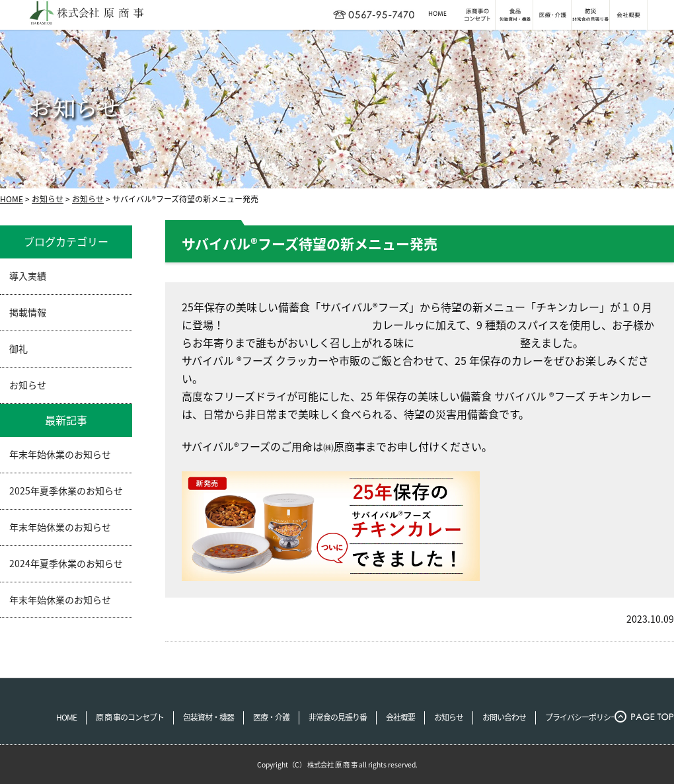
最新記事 (66, 420)
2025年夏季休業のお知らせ (66, 490)
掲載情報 (28, 312)
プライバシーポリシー (581, 717)
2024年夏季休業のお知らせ (66, 563)
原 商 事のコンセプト (130, 717)
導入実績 (28, 276)
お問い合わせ (504, 717)
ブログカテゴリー (66, 241)
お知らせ (48, 199)
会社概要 (400, 717)
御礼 (19, 348)
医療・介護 (271, 717)
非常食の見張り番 (338, 717)
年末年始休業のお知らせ (60, 454)
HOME (12, 199)
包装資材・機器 (208, 717)
